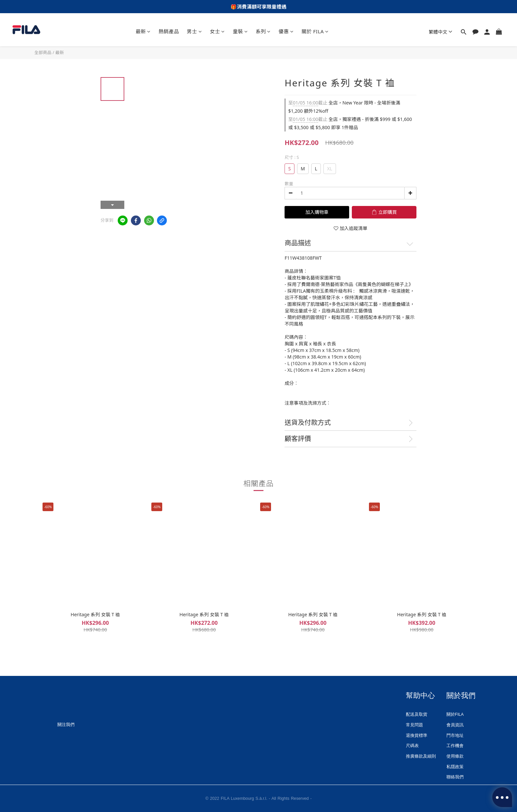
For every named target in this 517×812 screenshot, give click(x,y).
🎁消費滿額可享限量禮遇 (258, 7)
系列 (263, 31)
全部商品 (43, 52)
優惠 (286, 31)
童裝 (240, 31)
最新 (143, 31)
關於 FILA (315, 31)
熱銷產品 (169, 31)
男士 (195, 31)
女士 (217, 31)
